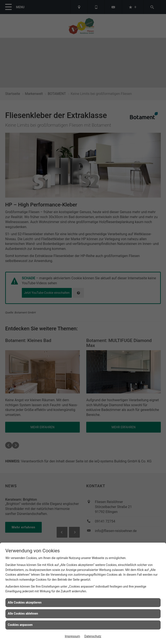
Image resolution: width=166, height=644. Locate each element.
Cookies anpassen (20, 625)
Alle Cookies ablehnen (23, 614)
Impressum (72, 636)
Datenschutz (93, 636)
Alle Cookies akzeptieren (25, 602)
